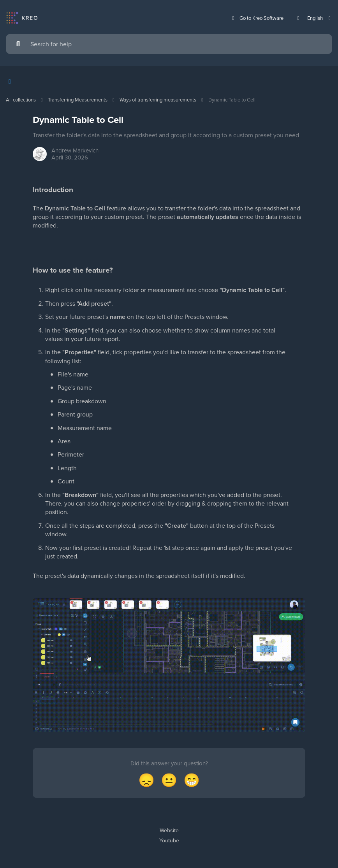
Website (169, 830)
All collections (21, 100)
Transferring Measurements (78, 100)
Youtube (169, 840)
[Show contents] (12, 82)
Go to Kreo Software (257, 18)
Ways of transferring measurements (158, 100)
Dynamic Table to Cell (232, 100)
